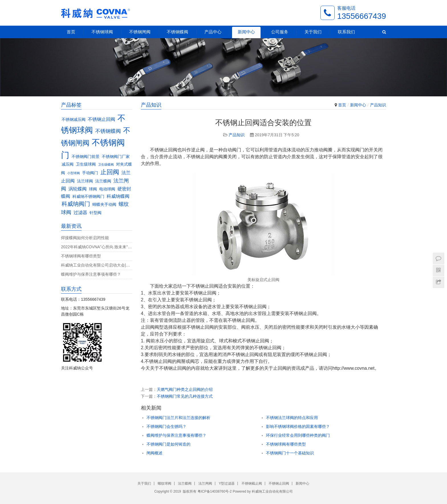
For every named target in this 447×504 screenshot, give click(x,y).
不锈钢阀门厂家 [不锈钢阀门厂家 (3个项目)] (116, 157)
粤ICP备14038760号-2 (215, 491)
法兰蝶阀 (185, 483)
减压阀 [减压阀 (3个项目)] (68, 164)
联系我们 (346, 32)
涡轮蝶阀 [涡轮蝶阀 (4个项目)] (78, 189)
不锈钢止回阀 (279, 483)
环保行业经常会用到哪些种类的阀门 (298, 435)
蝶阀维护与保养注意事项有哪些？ (176, 435)
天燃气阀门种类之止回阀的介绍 (185, 389)
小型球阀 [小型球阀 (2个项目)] (74, 173)
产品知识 (378, 105)
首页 (71, 32)
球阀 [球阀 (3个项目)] (93, 189)
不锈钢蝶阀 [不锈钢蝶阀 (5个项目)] (108, 131)
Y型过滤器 (227, 483)
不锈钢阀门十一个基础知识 (290, 453)
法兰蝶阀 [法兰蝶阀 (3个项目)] (103, 181)
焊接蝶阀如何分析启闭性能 (85, 238)
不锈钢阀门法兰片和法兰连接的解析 (178, 418)
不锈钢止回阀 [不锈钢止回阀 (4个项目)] (101, 119)
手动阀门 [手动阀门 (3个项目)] (90, 173)
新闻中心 (246, 32)
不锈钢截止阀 (252, 483)
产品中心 (213, 32)
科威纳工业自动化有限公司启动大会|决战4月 (97, 265)
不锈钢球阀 (102, 32)
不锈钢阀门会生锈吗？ (166, 426)
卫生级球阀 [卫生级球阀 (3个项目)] (86, 164)
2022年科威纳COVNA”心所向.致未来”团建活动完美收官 (97, 247)
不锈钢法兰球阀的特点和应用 (292, 418)
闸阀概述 (155, 453)
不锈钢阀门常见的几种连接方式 (185, 396)
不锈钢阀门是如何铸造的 (168, 444)
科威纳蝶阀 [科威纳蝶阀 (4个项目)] (118, 196)
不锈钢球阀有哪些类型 (286, 444)
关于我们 (313, 32)
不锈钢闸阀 (140, 32)
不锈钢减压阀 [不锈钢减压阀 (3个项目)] (74, 120)
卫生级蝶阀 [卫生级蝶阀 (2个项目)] (106, 164)
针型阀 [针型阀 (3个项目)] (96, 213)
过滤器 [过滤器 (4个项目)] (80, 212)
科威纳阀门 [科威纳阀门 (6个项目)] (76, 204)
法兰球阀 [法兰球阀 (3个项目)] (85, 181)
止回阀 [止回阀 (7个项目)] (110, 172)
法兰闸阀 (205, 483)
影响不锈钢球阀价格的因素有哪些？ (298, 426)
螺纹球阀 (164, 483)
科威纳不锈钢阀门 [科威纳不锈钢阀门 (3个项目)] (88, 197)
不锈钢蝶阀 (177, 32)
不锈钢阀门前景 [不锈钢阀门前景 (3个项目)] (86, 157)
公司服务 (280, 32)
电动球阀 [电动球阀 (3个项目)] (107, 189)
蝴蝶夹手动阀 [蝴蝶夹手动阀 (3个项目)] (104, 205)
